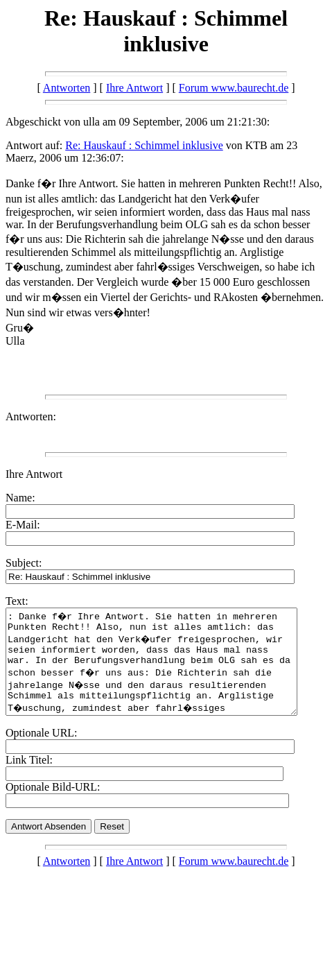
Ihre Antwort (134, 88)
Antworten (67, 88)
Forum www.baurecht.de (234, 88)
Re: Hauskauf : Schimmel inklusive (144, 145)
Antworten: (31, 416)
